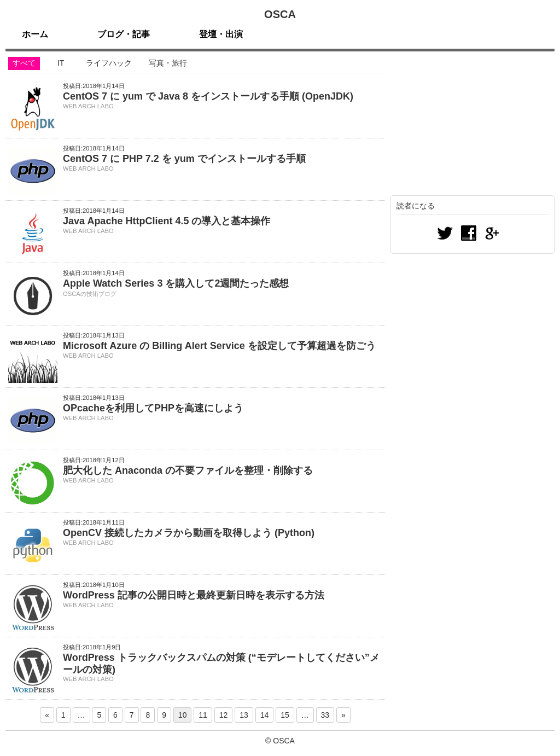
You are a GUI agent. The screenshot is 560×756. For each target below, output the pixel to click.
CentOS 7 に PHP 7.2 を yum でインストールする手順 (184, 159)
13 (244, 715)
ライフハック (109, 63)
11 (203, 715)
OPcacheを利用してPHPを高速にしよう (153, 408)
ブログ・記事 (124, 34)
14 (265, 715)
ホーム (35, 34)
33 (325, 715)
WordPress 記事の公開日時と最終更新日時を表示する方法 (194, 595)
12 (224, 715)
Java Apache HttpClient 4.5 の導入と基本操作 (167, 221)
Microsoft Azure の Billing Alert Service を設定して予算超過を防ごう (219, 346)
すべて (24, 63)
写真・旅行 (168, 63)
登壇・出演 (221, 34)
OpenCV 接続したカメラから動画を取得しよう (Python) (189, 533)
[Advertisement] (472, 125)
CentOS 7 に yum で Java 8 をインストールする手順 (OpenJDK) (208, 96)
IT (61, 63)
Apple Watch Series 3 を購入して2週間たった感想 (176, 283)
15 (285, 715)
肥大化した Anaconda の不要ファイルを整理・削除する (188, 470)
